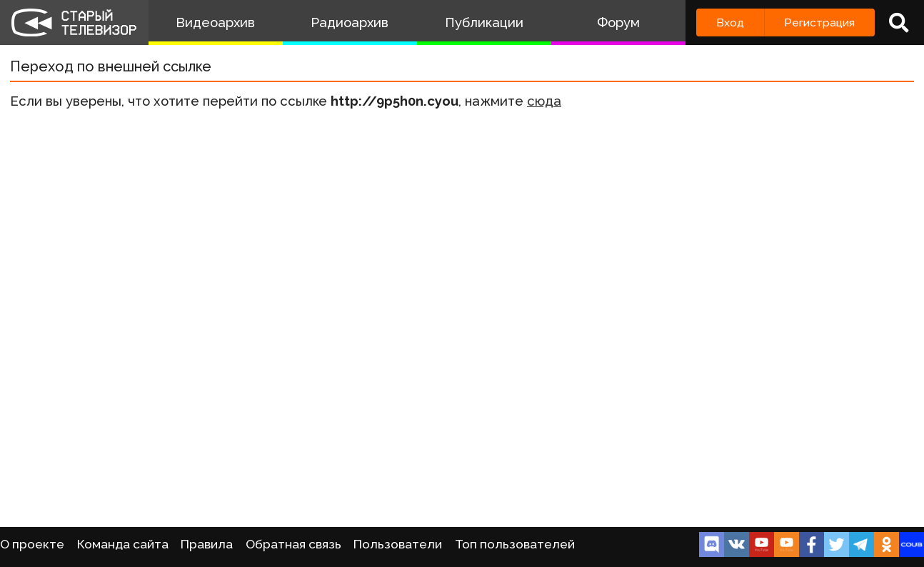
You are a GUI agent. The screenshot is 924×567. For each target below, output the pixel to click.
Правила (207, 544)
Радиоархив (350, 22)
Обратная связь (293, 544)
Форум (618, 22)
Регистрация (819, 22)
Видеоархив (215, 22)
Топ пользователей (515, 544)
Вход (730, 22)
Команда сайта (123, 544)
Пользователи (398, 544)
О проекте (32, 544)
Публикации (484, 22)
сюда (544, 101)
